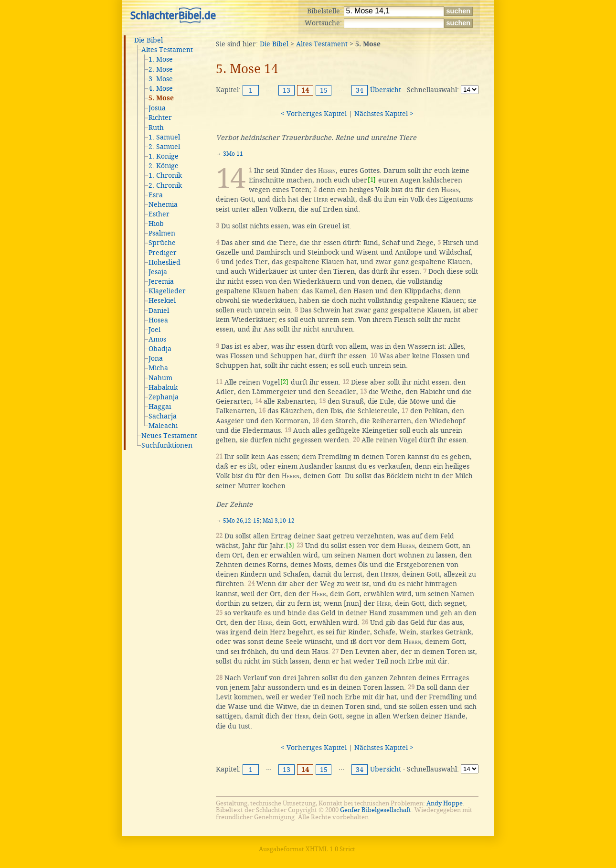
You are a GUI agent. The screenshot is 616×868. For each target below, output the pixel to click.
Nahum (160, 378)
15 (324, 90)
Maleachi (163, 426)
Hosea (158, 320)
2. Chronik (165, 185)
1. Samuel (164, 137)
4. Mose (161, 88)
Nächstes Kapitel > (384, 114)
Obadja (160, 349)
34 (360, 90)
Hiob (156, 224)
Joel (154, 330)
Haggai (160, 407)
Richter (160, 118)
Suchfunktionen (167, 445)
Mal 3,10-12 (279, 521)
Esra (156, 195)
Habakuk (163, 387)
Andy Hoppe (445, 803)
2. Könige (164, 166)
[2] (284, 382)
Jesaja (158, 272)
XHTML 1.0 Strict (330, 849)
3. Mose (161, 79)
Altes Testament (167, 50)
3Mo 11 (233, 154)
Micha (158, 368)
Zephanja (164, 397)
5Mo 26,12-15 (241, 521)
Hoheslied (165, 262)
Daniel (159, 311)
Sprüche (162, 243)
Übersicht (386, 90)
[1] (372, 180)
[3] (290, 545)
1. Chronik (165, 175)
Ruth (156, 128)
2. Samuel (164, 147)
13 (287, 90)
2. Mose (161, 69)
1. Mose (161, 59)
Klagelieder (167, 291)
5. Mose (161, 98)
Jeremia (161, 281)
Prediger (163, 253)
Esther (159, 214)
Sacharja (163, 416)
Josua (157, 108)
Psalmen (162, 233)
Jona (156, 358)
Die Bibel (149, 40)
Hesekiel (162, 300)
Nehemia (163, 204)
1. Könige (164, 156)
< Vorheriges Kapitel (314, 114)
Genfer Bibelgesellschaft (376, 810)
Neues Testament (169, 436)
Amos (157, 339)
